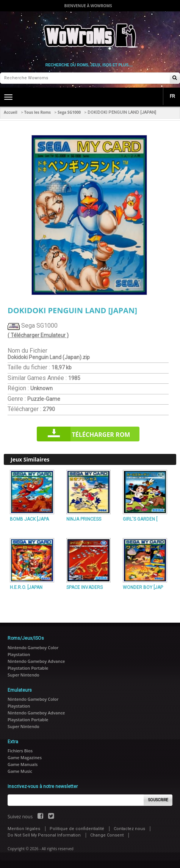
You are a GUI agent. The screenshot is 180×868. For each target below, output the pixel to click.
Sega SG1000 (69, 112)
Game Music (20, 771)
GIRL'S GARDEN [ (140, 519)
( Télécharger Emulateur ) (38, 335)
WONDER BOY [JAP (143, 587)
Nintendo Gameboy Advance (36, 661)
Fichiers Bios (20, 751)
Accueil (11, 112)
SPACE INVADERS (85, 587)
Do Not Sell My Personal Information (44, 835)
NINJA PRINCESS (84, 519)
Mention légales (24, 829)
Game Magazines (25, 757)
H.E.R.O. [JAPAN (26, 587)
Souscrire (158, 800)
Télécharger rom (101, 435)
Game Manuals (23, 764)
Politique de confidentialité (77, 829)
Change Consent (107, 835)
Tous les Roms (38, 112)
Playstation (19, 654)
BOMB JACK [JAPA (29, 519)
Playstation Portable (28, 668)
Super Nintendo (23, 675)
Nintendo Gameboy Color (33, 647)
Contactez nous (129, 829)
